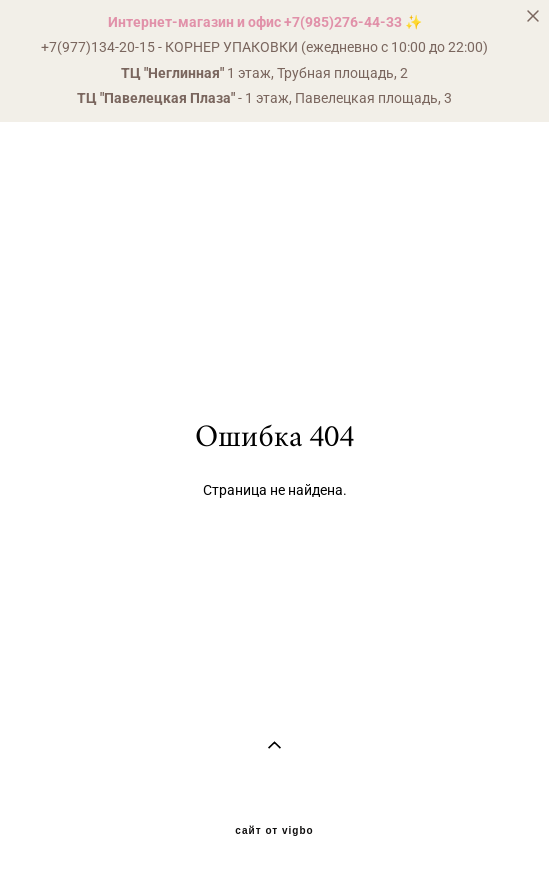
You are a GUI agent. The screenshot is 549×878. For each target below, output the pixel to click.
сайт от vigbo (274, 831)
